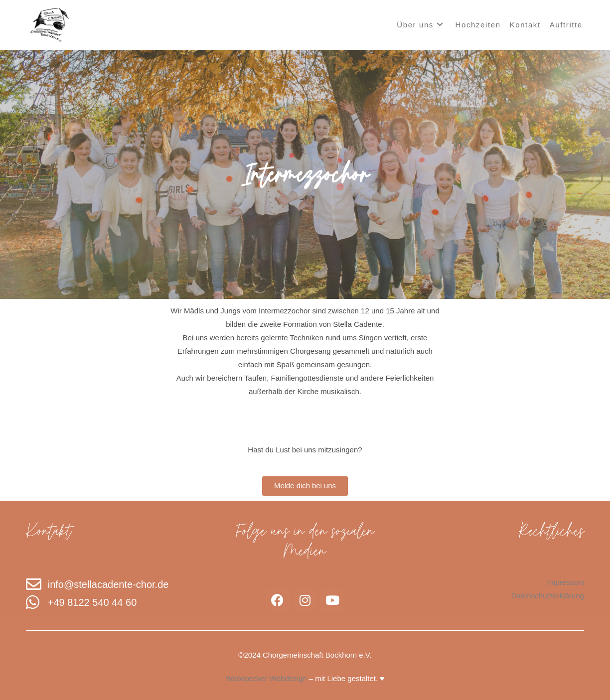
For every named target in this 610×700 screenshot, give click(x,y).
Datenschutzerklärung (548, 596)
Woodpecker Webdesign (266, 678)
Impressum (566, 582)
